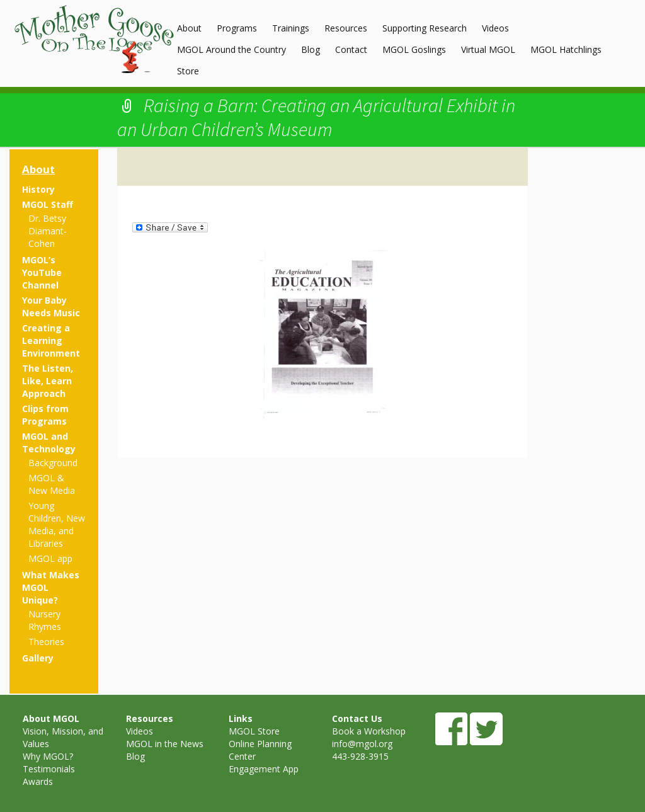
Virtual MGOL (488, 49)
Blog (311, 49)
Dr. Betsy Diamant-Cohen (48, 231)
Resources (346, 28)
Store (188, 71)
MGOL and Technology (49, 443)
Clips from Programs (45, 415)
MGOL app (50, 558)
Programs (237, 28)
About (189, 28)
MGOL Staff (48, 204)
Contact (351, 49)
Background (53, 463)
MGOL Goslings (414, 49)
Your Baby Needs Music (51, 306)
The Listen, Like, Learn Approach (48, 381)
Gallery (38, 658)
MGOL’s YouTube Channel (42, 272)
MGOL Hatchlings (566, 49)
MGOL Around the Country (231, 49)
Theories (46, 642)
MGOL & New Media (52, 484)
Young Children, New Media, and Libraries (57, 524)
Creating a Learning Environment (51, 340)
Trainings (291, 28)
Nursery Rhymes (45, 620)
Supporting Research (425, 28)
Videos (495, 28)
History (38, 189)
